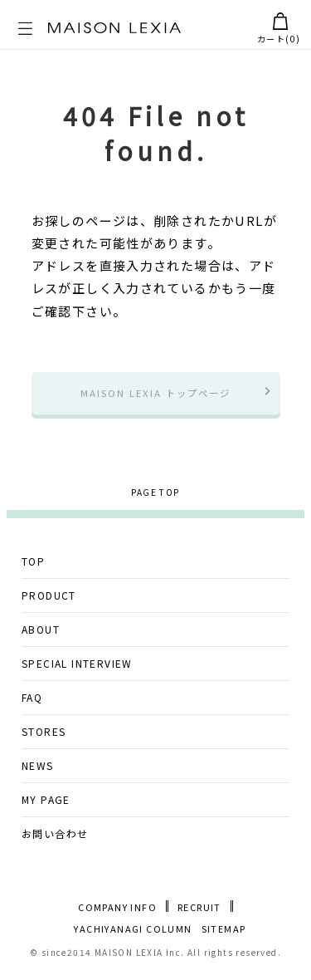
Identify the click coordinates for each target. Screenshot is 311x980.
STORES (44, 736)
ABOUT (41, 634)
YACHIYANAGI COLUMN (133, 934)
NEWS (38, 770)
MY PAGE (46, 804)
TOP (33, 566)
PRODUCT (49, 600)
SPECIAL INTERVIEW (77, 668)
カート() (279, 29)
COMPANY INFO (117, 912)
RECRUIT (199, 912)
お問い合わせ (55, 838)
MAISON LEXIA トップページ (155, 395)
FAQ (32, 702)
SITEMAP (224, 934)
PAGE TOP (155, 497)
